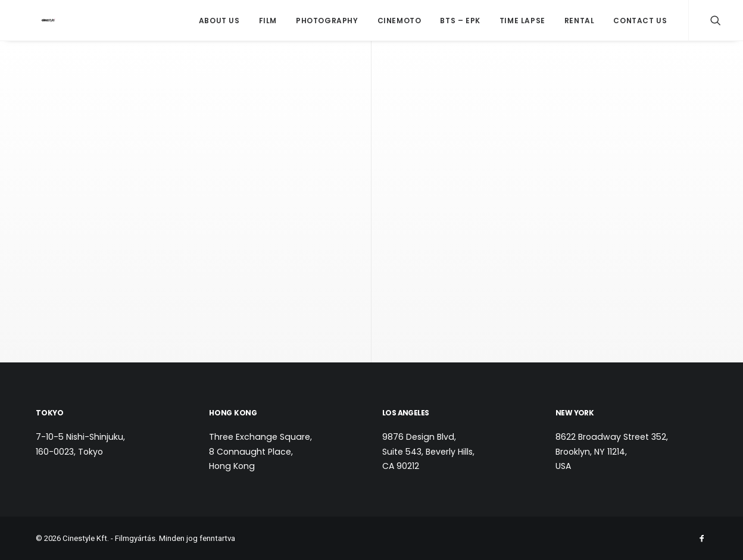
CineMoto (399, 21)
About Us (219, 21)
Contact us (640, 21)
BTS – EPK (460, 21)
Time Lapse (522, 21)
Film (268, 21)
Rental (580, 21)
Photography (327, 21)
